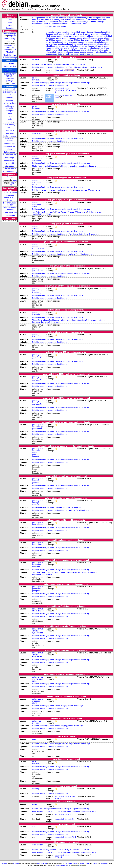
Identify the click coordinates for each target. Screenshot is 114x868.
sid (10, 95)
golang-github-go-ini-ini (94, 34)
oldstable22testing (10, 172)
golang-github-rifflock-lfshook (38, 610)
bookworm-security (10, 140)
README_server (10, 55)
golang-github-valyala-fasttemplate (94, 50)
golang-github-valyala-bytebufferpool (66, 50)
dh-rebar (49, 26)
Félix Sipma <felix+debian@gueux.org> (84, 234)
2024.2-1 (58, 857)
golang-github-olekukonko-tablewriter (38, 565)
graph (12, 84)
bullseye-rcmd (10, 152)
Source (10, 177)
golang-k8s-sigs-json (37, 722)
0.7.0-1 (73, 837)
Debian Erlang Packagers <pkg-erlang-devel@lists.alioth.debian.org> (59, 64)
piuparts (5, 863)
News (10, 22)
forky (10, 114)
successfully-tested (62, 88)
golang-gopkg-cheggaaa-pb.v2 (86, 52)
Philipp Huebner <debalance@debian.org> (85, 67)
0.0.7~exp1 (70, 70)
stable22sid (10, 166)
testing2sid (10, 111)
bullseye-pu (10, 158)
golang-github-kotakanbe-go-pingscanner (71, 42)
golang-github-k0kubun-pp (87, 38)
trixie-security (10, 125)
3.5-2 (72, 814)
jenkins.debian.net (10, 212)
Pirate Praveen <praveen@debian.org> (71, 212)
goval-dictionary (59, 54)
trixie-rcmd (10, 122)
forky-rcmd (10, 116)
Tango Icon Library (62, 865)
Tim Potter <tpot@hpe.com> (43, 212)
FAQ (10, 25)
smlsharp (69, 54)
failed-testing (60, 70)
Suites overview (10, 66)
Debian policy (10, 39)
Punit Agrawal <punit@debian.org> (46, 811)
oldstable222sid (10, 169)
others (95, 863)
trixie (10, 119)
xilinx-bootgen (88, 54)
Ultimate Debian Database (10, 209)
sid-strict (10, 98)
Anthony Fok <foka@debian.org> (82, 254)
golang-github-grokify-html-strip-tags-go (38, 291)
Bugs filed (10, 63)
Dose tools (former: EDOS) (10, 196)
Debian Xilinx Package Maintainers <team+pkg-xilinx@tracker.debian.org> (61, 809)
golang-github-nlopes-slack (87, 46)
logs (14, 49)
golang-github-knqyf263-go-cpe (38, 357)
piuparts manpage (10, 58)
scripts (6, 49)
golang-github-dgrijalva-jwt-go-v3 (71, 34)
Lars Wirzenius (42, 863)
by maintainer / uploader (10, 75)
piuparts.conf (10, 45)
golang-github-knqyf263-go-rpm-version (38, 403)
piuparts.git (104, 863)
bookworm (10, 133)
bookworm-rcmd (10, 136)
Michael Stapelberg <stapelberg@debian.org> (79, 320)
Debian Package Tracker (10, 204)
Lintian (10, 200)
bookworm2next (10, 146)
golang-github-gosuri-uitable (80, 36)
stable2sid (10, 163)
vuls (80, 54)
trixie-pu (10, 128)
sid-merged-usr (10, 103)
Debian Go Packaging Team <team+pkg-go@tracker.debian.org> (58, 138)
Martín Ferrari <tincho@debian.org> (46, 166)
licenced (16, 863)
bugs (15, 180)
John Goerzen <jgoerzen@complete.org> (85, 190)
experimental (10, 71)
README (10, 52)
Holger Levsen (85, 863)
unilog (76, 54)
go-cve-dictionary (52, 32)
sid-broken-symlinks (10, 107)
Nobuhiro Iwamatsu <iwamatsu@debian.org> (50, 67)
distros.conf (10, 47)
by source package (10, 80)
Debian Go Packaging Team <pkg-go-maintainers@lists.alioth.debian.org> (61, 83)
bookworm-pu (10, 144)
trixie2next (10, 130)
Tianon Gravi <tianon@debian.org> (46, 320)
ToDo (10, 185)
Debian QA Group (10, 192)
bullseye (10, 149)
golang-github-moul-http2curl (64, 46)
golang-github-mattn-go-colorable (38, 503)
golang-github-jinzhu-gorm (66, 38)
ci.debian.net (10, 215)
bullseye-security (10, 155)
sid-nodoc (10, 100)
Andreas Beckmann (71, 863)
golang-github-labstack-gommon (78, 44)
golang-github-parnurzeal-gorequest (78, 48)
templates (12, 36)
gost (51, 54)
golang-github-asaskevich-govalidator (84, 32)
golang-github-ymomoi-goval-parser (59, 52)
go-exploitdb (64, 32)
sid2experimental (10, 92)
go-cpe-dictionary (59, 26)
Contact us (10, 28)
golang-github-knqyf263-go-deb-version (75, 40)
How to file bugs (10, 34)
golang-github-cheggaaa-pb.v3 (38, 182)
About (10, 20)
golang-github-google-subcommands (38, 246)
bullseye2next (10, 160)
